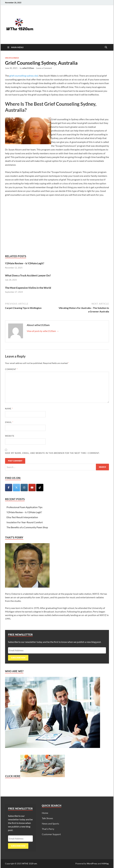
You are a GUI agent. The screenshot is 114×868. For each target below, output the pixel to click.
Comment (11, 369)
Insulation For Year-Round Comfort (25, 522)
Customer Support (51, 834)
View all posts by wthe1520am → (43, 331)
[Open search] (106, 47)
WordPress (92, 863)
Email (9, 422)
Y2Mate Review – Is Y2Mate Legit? (25, 263)
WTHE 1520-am (30, 863)
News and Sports (50, 824)
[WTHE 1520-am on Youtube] (32, 488)
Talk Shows (47, 818)
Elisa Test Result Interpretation (22, 517)
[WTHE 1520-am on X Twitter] (16, 488)
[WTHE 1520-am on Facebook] (9, 488)
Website (10, 436)
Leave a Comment (44, 68)
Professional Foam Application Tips (24, 507)
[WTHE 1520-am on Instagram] (24, 488)
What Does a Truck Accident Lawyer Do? (28, 275)
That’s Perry (48, 829)
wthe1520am (28, 68)
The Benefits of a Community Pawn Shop (27, 527)
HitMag (105, 863)
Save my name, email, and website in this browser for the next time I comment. (52, 453)
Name (9, 409)
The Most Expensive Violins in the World (28, 288)
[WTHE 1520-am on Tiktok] (40, 488)
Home (45, 813)
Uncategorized (12, 58)
